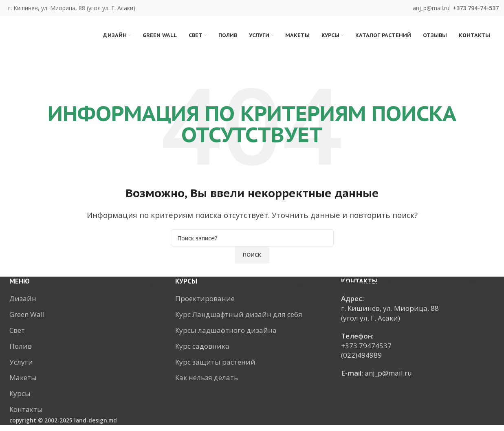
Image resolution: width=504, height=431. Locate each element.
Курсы (20, 399)
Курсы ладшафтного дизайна (226, 336)
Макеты (23, 383)
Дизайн (23, 304)
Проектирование (205, 304)
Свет (17, 336)
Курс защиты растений (215, 367)
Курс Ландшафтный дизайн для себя (239, 320)
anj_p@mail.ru (431, 8)
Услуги (21, 367)
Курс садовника (202, 352)
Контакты (26, 415)
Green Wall (27, 320)
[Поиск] (252, 244)
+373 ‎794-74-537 (476, 8)
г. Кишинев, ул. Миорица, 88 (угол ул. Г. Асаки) (72, 8)
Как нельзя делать (207, 383)
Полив (21, 352)
